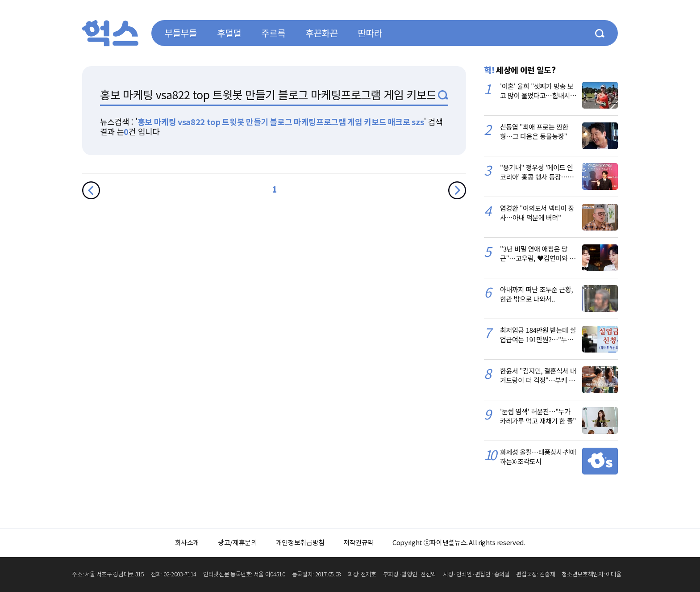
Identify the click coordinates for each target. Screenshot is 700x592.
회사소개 (187, 543)
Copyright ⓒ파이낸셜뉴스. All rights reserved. (459, 543)
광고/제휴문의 (237, 543)
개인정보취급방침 (300, 543)
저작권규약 (358, 543)
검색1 (443, 95)
